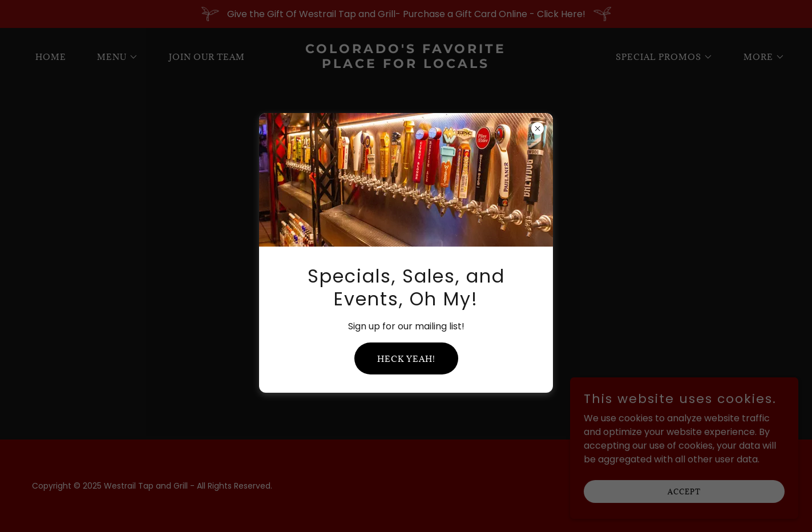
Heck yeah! (406, 359)
